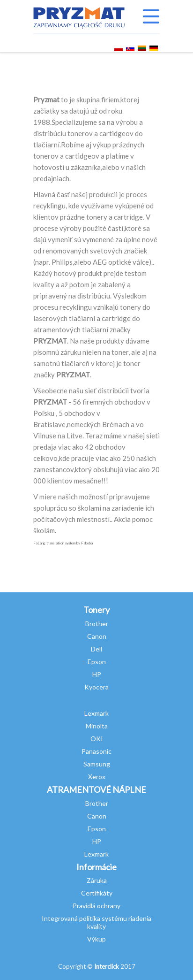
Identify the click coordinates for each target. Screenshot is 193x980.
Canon (97, 636)
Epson (97, 662)
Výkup (96, 939)
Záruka (97, 880)
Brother (97, 624)
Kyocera (96, 687)
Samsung (97, 764)
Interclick (107, 966)
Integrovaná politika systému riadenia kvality (96, 922)
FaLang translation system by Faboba (63, 543)
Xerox (97, 777)
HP (97, 674)
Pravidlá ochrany (96, 906)
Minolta (97, 726)
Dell (96, 649)
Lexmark (96, 713)
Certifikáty (97, 893)
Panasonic (96, 751)
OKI (97, 739)
